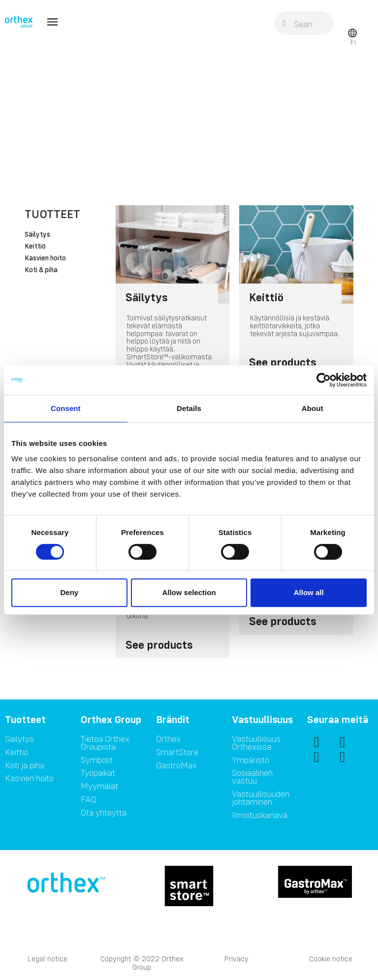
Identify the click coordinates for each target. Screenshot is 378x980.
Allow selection (189, 592)
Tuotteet (52, 214)
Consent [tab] (66, 408)
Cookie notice (331, 959)
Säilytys (37, 235)
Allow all (309, 592)
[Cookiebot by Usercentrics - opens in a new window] (324, 380)
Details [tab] (189, 408)
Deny (69, 592)
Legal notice (47, 959)
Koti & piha (41, 270)
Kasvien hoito (45, 258)
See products (283, 362)
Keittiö (35, 247)
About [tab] (313, 408)
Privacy (236, 959)
